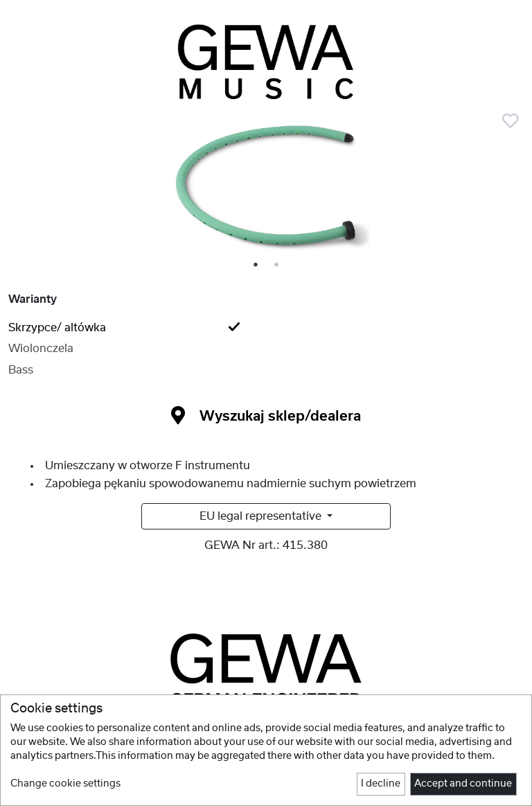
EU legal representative (262, 516)
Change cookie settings (65, 784)
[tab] (266, 328)
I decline (381, 784)
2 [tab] (277, 265)
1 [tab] (256, 265)
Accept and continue (463, 784)
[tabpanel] (266, 189)
